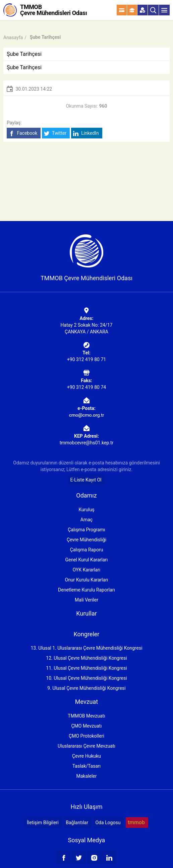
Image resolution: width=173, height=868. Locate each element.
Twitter (55, 133)
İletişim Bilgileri (43, 823)
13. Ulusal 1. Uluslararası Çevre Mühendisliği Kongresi (86, 648)
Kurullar (86, 613)
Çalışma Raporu (87, 550)
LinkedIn (86, 133)
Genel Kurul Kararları (86, 560)
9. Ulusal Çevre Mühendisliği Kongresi (86, 688)
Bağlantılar (77, 823)
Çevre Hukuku (86, 756)
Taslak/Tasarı (87, 766)
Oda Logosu (108, 823)
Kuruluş (86, 510)
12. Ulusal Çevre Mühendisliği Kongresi (86, 658)
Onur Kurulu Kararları (86, 580)
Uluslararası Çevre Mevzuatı (86, 746)
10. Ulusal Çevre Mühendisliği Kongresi (86, 678)
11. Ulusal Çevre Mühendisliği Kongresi (86, 668)
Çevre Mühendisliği (86, 540)
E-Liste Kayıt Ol (86, 480)
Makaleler (87, 776)
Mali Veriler (86, 600)
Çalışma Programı (86, 530)
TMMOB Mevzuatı (86, 716)
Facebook (23, 133)
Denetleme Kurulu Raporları (86, 590)
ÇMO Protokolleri (86, 736)
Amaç (86, 520)
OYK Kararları (86, 570)
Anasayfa (13, 37)
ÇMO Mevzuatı (86, 726)
